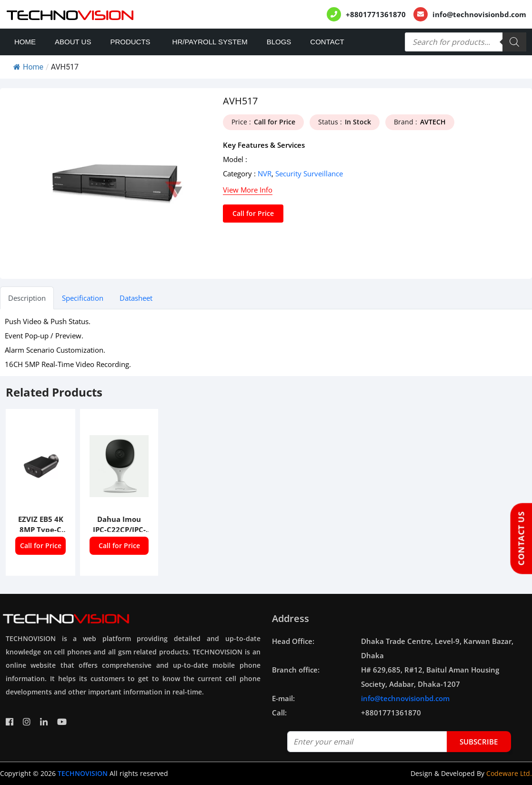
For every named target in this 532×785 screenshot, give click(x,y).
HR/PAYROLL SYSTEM (210, 42)
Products (130, 42)
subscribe (479, 742)
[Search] (514, 42)
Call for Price (253, 213)
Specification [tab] (83, 298)
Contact (327, 42)
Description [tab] (27, 298)
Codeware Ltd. (509, 773)
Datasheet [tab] (136, 298)
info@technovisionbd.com (479, 14)
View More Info (248, 190)
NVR (265, 173)
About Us (73, 42)
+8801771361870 (376, 14)
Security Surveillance (309, 173)
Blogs (279, 42)
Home (25, 42)
